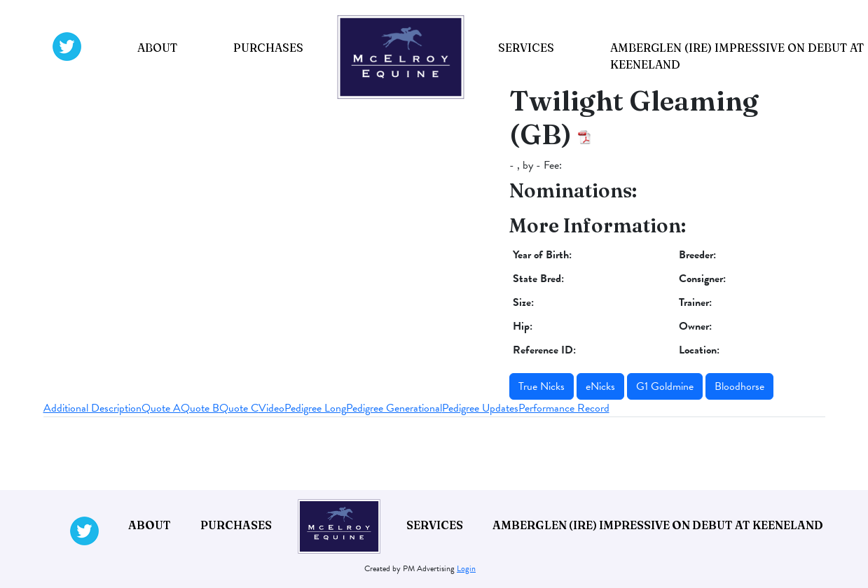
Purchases (268, 48)
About (157, 48)
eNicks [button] (600, 386)
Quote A (161, 408)
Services (526, 48)
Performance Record (564, 408)
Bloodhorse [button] (739, 386)
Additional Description (92, 408)
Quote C (239, 408)
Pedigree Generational (394, 408)
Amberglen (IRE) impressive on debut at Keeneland (658, 525)
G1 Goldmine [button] (665, 386)
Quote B (200, 408)
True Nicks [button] (542, 386)
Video (271, 408)
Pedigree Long (315, 408)
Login (466, 568)
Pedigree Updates (480, 408)
